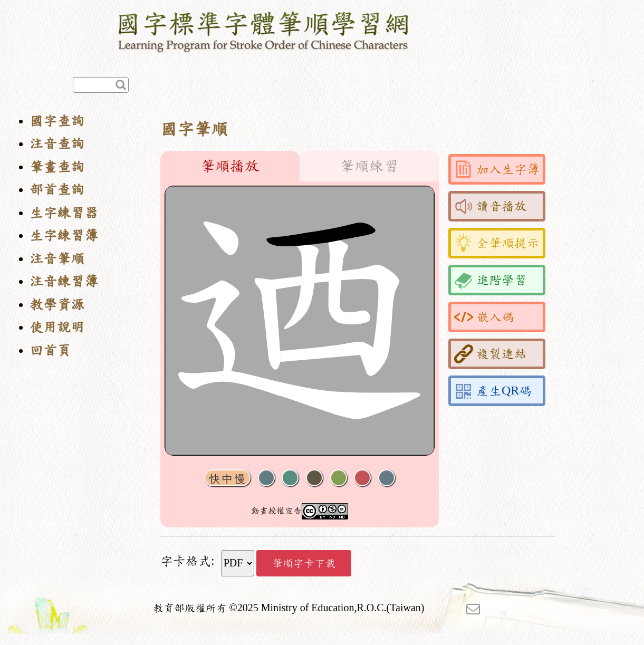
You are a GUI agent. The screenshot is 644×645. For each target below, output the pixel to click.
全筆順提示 (497, 243)
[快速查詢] (101, 85)
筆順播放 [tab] (230, 166)
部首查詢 (57, 190)
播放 (290, 478)
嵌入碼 (484, 317)
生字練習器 (64, 213)
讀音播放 (491, 206)
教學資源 (57, 305)
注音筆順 (57, 259)
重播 (339, 478)
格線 (362, 478)
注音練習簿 (64, 281)
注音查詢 (57, 144)
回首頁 (50, 350)
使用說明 (57, 327)
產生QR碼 (493, 391)
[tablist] (300, 166)
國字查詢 (57, 121)
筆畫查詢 (57, 167)
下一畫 (314, 478)
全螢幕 (387, 478)
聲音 (266, 478)
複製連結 (491, 354)
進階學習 (491, 280)
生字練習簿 (64, 235)
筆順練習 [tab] (369, 166)
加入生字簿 (497, 169)
